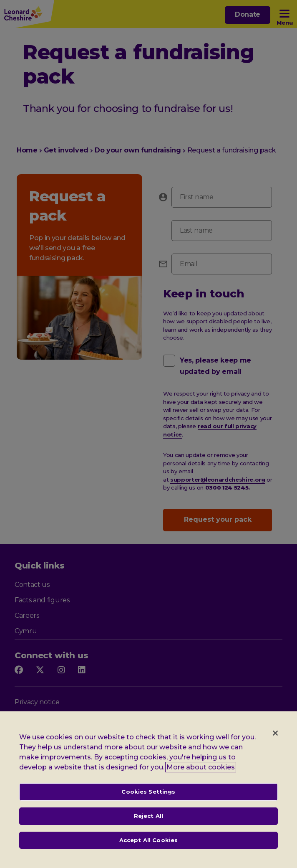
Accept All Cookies (148, 849)
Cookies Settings (148, 801)
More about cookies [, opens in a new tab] (201, 777)
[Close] (275, 743)
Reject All (148, 825)
